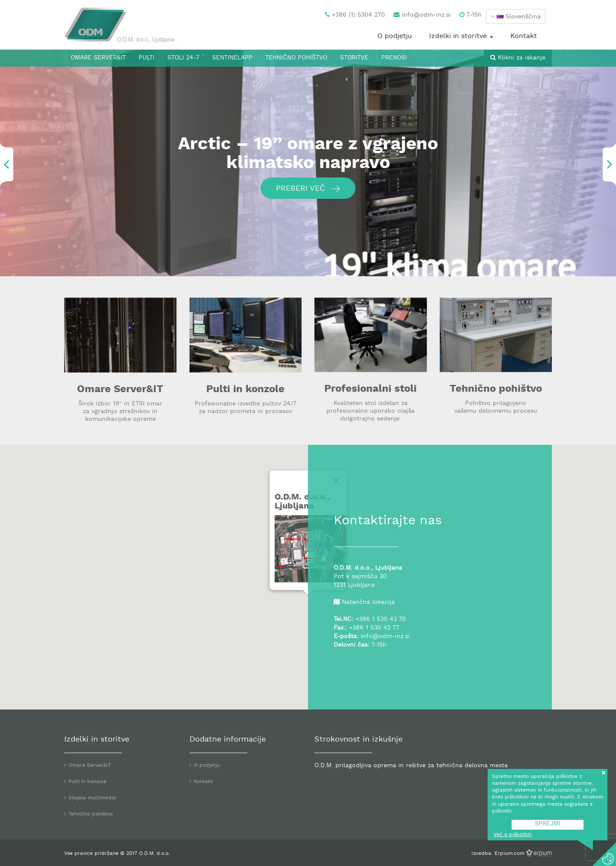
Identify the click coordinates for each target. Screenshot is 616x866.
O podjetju (395, 36)
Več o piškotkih (513, 835)
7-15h (471, 15)
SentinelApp (232, 58)
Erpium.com (510, 854)
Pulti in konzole (245, 390)
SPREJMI (548, 824)
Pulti (147, 58)
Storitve (354, 58)
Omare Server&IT (98, 58)
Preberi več (308, 189)
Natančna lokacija (368, 602)
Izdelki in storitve (461, 36)
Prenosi (394, 58)
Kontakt (524, 36)
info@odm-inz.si (422, 15)
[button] (516, 16)
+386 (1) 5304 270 (355, 15)
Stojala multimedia (92, 798)
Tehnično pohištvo (296, 58)
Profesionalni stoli (370, 389)
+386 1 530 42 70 (381, 619)
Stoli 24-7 (183, 58)
